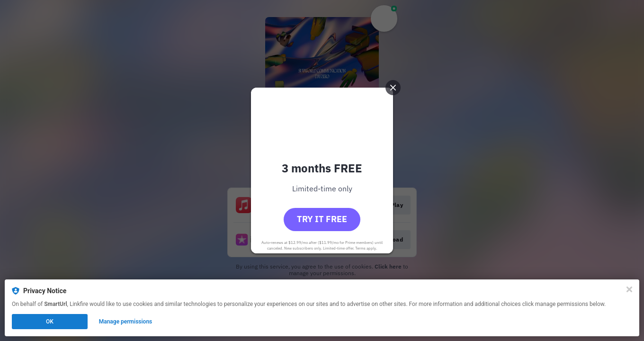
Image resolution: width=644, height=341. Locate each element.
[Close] (629, 289)
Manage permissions (126, 322)
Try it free (322, 219)
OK (50, 322)
